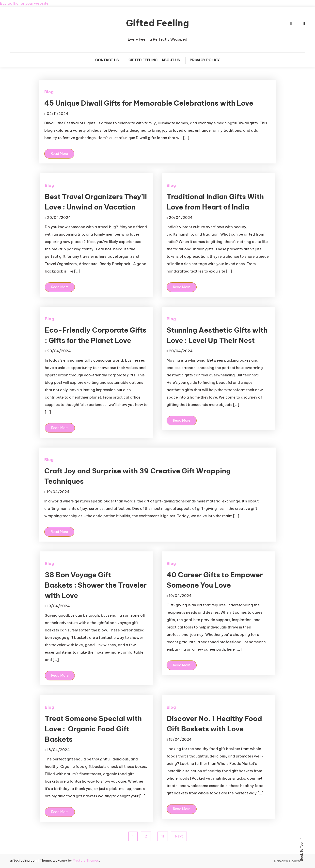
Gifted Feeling (157, 23)
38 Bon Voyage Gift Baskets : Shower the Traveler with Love (96, 585)
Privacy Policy (205, 60)
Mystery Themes (86, 860)
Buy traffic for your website (24, 3)
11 (163, 836)
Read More (59, 154)
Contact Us (107, 60)
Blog (49, 92)
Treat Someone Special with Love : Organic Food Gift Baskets (93, 729)
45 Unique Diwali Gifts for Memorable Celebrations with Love (149, 103)
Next (179, 836)
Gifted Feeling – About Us (154, 60)
